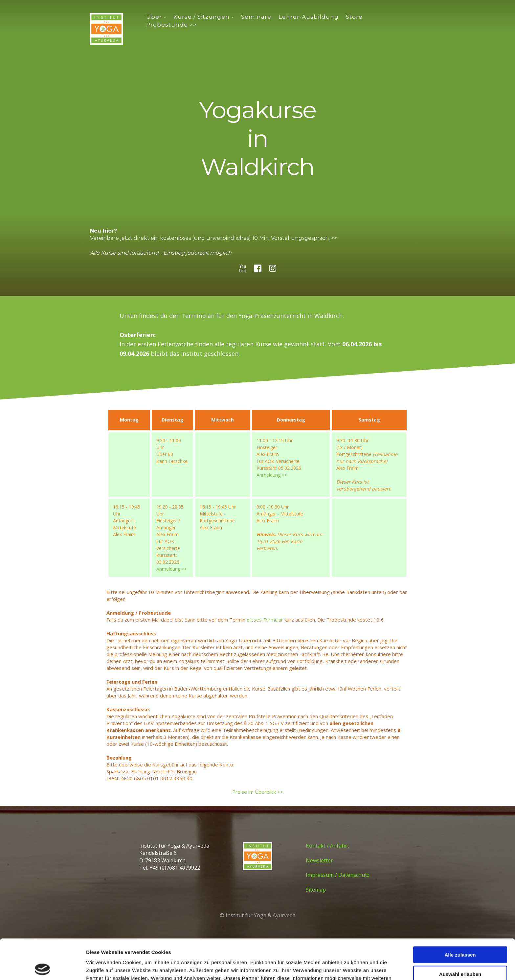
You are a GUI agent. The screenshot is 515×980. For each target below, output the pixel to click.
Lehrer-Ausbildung (309, 17)
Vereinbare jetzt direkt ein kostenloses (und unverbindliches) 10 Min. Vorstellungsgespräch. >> (213, 238)
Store (354, 17)
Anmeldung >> (272, 475)
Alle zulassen (460, 914)
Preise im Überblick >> (258, 792)
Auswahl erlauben (460, 934)
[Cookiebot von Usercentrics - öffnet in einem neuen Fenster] (43, 967)
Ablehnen (460, 953)
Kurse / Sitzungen (202, 17)
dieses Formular (265, 620)
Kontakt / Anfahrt (327, 846)
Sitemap (316, 890)
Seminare (256, 17)
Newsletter (319, 860)
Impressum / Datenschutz (338, 875)
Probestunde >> (171, 25)
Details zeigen (349, 967)
